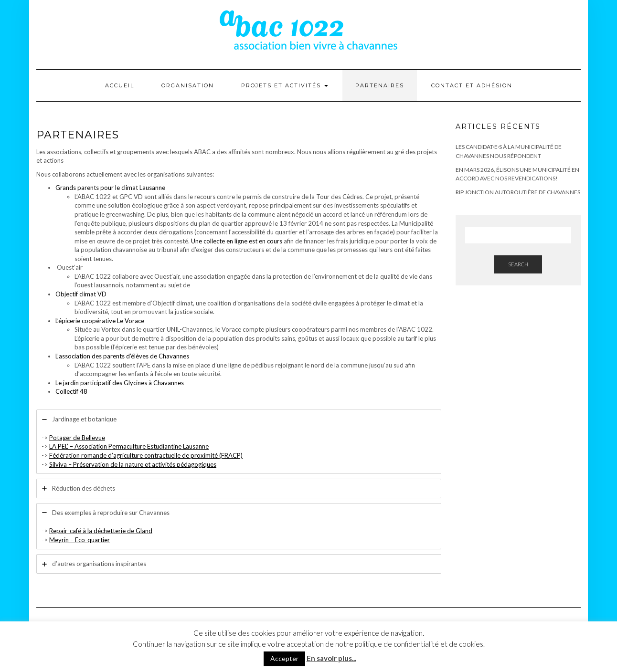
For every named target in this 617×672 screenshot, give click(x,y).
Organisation (188, 85)
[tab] (239, 442)
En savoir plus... (331, 658)
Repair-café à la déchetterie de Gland (101, 531)
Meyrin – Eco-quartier (80, 540)
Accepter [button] (284, 658)
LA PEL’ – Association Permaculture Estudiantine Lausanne (129, 446)
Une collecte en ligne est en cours (237, 241)
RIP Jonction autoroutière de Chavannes (518, 192)
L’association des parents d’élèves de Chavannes (122, 356)
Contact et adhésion (472, 85)
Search (518, 264)
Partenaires (380, 85)
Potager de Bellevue (77, 438)
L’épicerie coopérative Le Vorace (100, 321)
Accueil (120, 85)
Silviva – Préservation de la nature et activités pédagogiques (133, 464)
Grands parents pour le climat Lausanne (110, 188)
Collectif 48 (71, 391)
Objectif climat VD (81, 294)
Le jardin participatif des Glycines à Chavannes (120, 383)
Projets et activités (285, 85)
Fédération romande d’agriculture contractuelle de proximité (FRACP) (146, 455)
